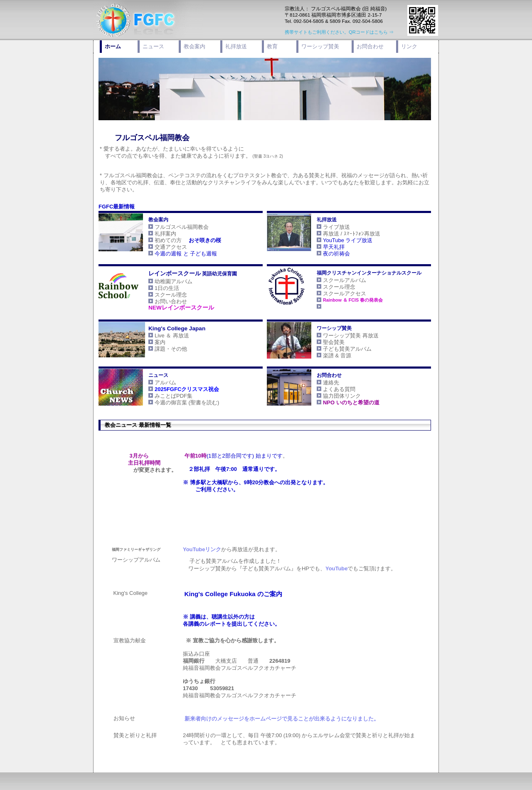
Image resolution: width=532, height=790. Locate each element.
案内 (153, 342)
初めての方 (181, 240)
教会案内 (195, 46)
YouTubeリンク (195, 549)
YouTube (329, 568)
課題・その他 (164, 349)
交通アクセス (175, 247)
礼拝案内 (158, 234)
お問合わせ (370, 46)
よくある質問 (332, 389)
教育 (272, 46)
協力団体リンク (335, 396)
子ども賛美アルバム (343, 349)
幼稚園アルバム (166, 281)
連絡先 (324, 383)
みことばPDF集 (166, 396)
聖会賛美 (327, 342)
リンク (409, 46)
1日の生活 (160, 288)
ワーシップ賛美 (320, 46)
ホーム (113, 46)
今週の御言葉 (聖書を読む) (180, 402)
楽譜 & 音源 (330, 355)
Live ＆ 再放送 (165, 336)
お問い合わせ (164, 301)
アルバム (158, 383)
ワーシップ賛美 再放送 (344, 336)
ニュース (153, 46)
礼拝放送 (236, 46)
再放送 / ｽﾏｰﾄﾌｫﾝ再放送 (345, 234)
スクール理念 (164, 295)
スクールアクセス (337, 293)
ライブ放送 (333, 227)
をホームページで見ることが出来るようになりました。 (275, 719)
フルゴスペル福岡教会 (175, 227)
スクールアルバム (346, 280)
